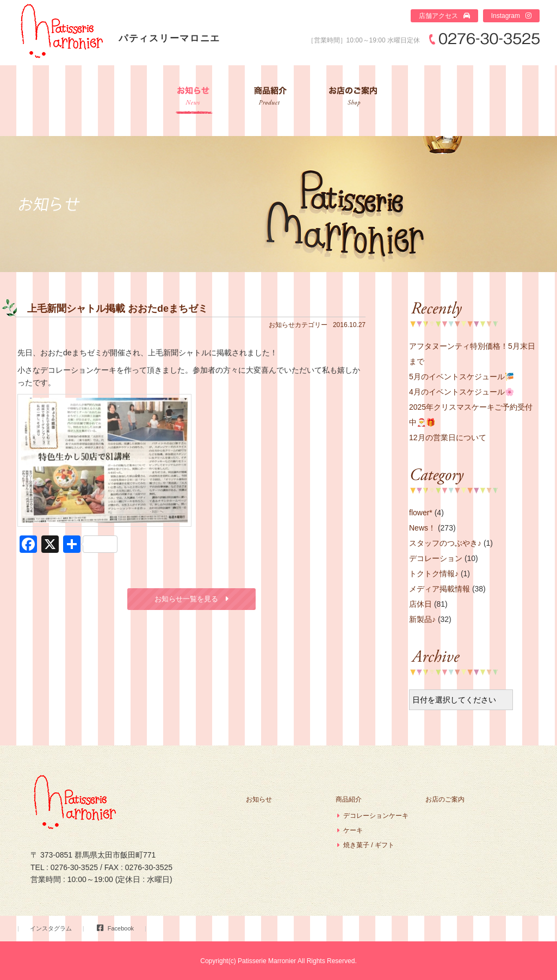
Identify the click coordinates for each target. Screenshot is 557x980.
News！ (422, 528)
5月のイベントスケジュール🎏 (462, 377)
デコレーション (436, 558)
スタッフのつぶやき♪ (445, 543)
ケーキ (353, 830)
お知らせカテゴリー (298, 325)
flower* (421, 513)
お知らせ (194, 101)
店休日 (420, 604)
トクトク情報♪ (434, 574)
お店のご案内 (354, 101)
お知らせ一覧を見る (186, 599)
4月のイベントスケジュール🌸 (462, 392)
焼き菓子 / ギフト (369, 845)
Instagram (506, 16)
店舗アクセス (438, 16)
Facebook (121, 928)
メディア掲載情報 (440, 589)
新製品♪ (422, 619)
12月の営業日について (448, 437)
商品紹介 (270, 101)
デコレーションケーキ (376, 816)
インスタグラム (51, 928)
